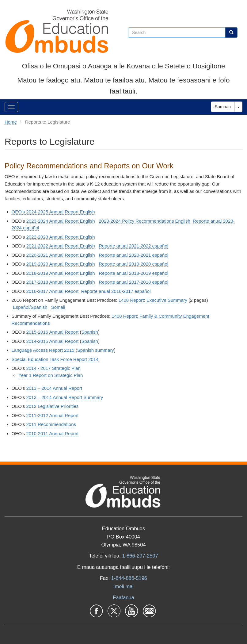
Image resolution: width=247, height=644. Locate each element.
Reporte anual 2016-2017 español (116, 291)
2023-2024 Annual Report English (60, 221)
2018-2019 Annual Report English (60, 273)
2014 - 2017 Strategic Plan (53, 368)
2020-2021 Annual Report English (60, 255)
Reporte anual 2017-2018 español (133, 282)
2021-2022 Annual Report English (60, 246)
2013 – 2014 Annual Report (54, 388)
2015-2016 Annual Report (52, 332)
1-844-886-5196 (129, 578)
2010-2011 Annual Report (52, 433)
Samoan (223, 107)
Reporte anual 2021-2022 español (133, 246)
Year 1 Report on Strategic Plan (51, 375)
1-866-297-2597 (140, 556)
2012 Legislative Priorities (52, 406)
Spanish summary (96, 350)
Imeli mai (123, 586)
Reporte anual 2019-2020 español (133, 264)
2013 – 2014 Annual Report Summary (65, 397)
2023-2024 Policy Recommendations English (144, 221)
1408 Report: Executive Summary (153, 300)
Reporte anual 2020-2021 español (133, 255)
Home (11, 122)
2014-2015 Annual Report (52, 341)
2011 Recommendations (51, 424)
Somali (58, 307)
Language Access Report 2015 (43, 350)
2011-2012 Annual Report (52, 415)
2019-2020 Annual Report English (60, 264)
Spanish (90, 332)
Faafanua (123, 597)
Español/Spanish (30, 307)
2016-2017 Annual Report (53, 291)
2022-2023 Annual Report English (60, 237)
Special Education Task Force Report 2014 (55, 359)
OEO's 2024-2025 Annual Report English (53, 212)
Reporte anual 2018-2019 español (133, 273)
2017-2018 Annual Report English (60, 282)
